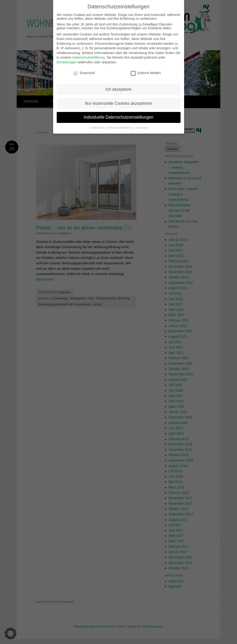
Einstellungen (67, 55)
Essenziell (84, 66)
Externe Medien (146, 66)
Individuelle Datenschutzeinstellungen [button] (118, 110)
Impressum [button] (142, 121)
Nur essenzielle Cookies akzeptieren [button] (118, 96)
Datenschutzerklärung (89, 50)
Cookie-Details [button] (98, 121)
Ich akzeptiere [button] (118, 82)
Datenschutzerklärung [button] (121, 121)
